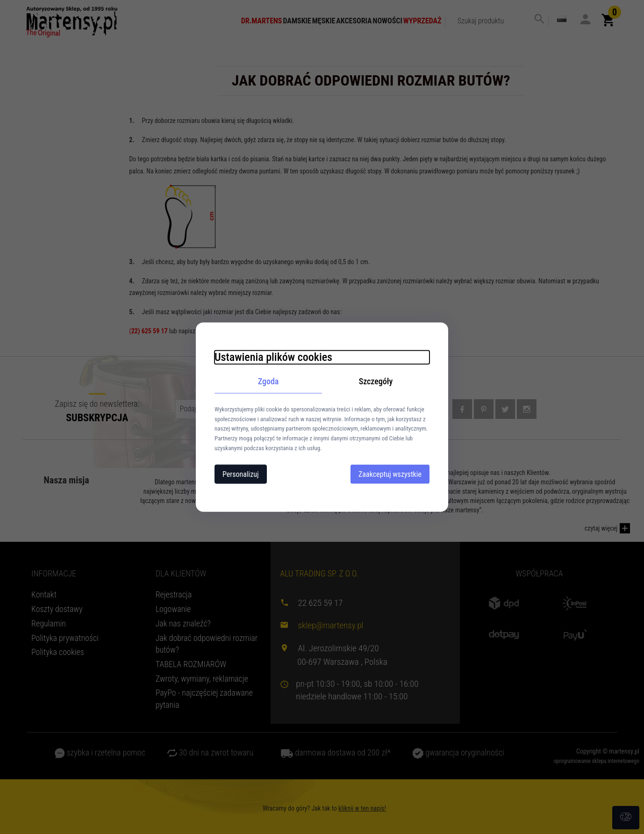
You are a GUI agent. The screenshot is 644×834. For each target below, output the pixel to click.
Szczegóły (376, 381)
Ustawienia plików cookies (273, 357)
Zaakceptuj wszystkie (390, 474)
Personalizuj (241, 474)
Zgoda (268, 381)
